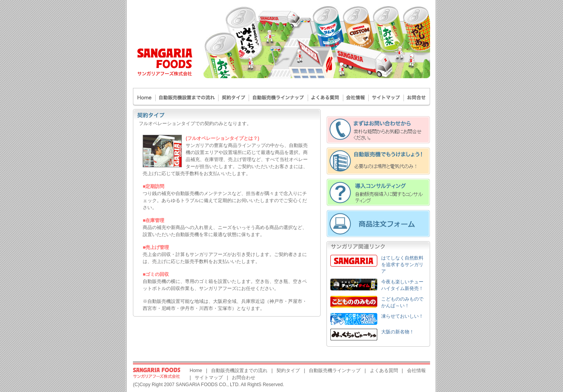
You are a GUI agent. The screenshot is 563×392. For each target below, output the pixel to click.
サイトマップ (386, 97)
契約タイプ (234, 97)
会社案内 (356, 97)
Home (144, 97)
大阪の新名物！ (398, 332)
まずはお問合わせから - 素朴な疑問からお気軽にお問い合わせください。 (378, 130)
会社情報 (416, 371)
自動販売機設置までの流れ (187, 97)
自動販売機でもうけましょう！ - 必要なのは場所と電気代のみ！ (378, 161)
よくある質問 (326, 97)
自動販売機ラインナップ (279, 97)
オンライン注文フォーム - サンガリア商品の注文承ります (378, 224)
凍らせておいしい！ (402, 316)
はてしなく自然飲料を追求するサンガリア (402, 265)
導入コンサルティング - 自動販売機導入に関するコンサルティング (378, 192)
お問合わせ (417, 97)
